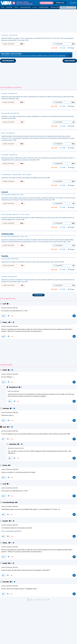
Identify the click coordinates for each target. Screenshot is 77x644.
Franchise (5, 256)
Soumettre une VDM (46, 3)
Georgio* (6, 521)
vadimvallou (13, 444)
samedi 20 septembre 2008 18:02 (10, 374)
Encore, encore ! (38, 295)
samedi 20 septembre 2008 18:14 (10, 567)
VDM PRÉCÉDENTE (8, 61)
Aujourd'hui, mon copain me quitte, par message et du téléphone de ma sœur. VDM (26, 178)
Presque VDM (55, 8)
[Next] (48, 600)
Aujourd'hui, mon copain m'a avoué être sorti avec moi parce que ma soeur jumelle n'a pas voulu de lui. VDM (33, 262)
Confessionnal (44, 8)
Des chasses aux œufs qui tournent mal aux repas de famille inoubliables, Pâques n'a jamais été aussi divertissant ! (36, 55)
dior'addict (6, 582)
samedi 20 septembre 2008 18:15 (10, 586)
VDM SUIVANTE (70, 61)
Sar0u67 (5, 563)
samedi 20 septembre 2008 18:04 (10, 470)
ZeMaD (5, 370)
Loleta (5, 427)
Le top (35, 8)
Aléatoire (9, 8)
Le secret (5, 192)
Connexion (73, 3)
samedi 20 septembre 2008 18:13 (10, 326)
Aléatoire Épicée (25, 8)
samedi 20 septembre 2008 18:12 (10, 507)
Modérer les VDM (60, 3)
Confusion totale (7, 234)
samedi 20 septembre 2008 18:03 (10, 413)
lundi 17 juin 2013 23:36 (13, 391)
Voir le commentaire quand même (11, 531)
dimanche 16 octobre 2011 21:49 (16, 448)
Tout (3, 8)
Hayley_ (5, 322)
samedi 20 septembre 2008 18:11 (9, 308)
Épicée (16, 8)
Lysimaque (6, 409)
